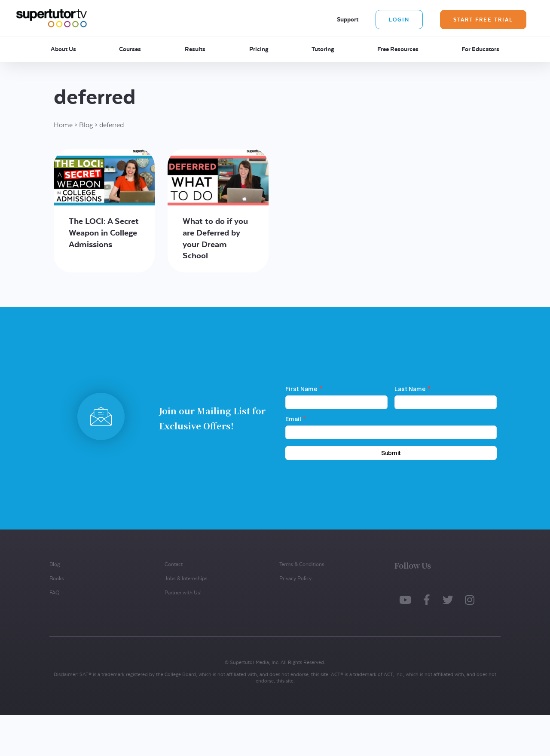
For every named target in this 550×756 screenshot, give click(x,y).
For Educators (480, 49)
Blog (86, 125)
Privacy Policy (295, 578)
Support (348, 19)
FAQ (54, 592)
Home (63, 125)
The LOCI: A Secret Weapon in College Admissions (104, 233)
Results (195, 49)
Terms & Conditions (302, 564)
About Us (63, 49)
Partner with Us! (183, 592)
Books (57, 578)
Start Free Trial (483, 20)
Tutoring (323, 49)
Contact (174, 564)
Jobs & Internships (186, 578)
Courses (130, 49)
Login (399, 20)
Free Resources (398, 49)
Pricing (259, 49)
